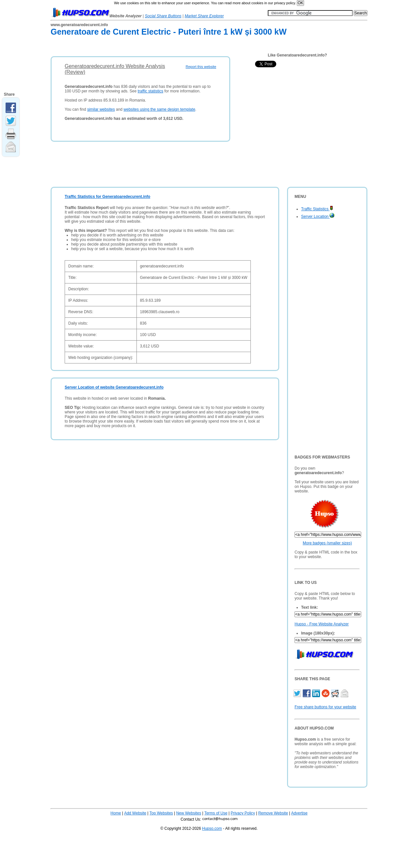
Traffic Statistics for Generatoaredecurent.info (107, 197)
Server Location (318, 217)
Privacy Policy (243, 813)
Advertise (299, 813)
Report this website (201, 67)
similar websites (101, 109)
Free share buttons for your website (325, 707)
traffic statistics (150, 91)
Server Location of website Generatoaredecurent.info (114, 387)
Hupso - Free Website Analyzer (322, 624)
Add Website (135, 813)
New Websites (188, 813)
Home (116, 813)
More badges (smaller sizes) (327, 543)
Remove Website (273, 813)
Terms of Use (216, 813)
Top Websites (161, 813)
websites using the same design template (159, 109)
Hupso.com (212, 828)
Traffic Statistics (317, 209)
